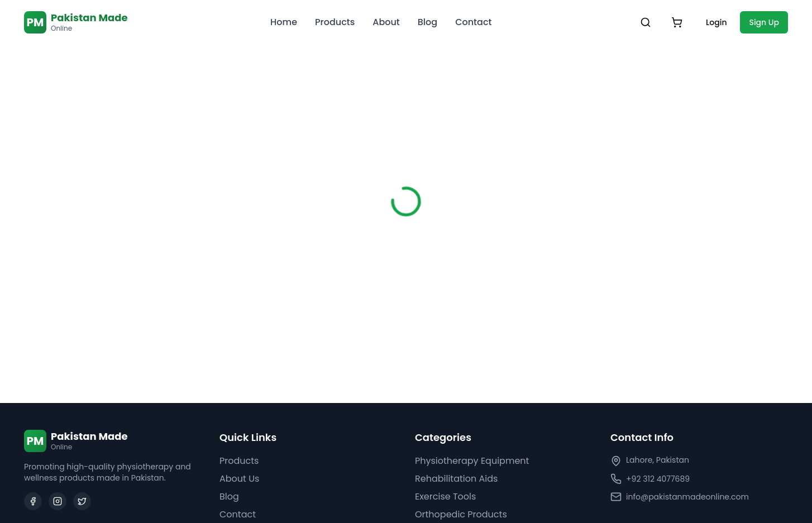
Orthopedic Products (461, 514)
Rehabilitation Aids (456, 479)
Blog (428, 22)
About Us (239, 479)
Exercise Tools (445, 496)
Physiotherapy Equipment (472, 461)
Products (335, 22)
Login (716, 22)
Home (284, 22)
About (386, 22)
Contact (473, 22)
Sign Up (764, 22)
